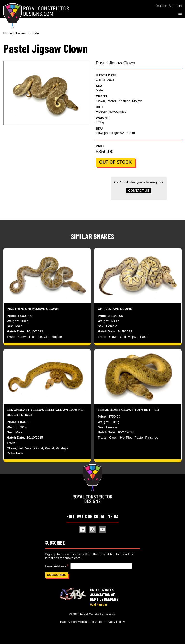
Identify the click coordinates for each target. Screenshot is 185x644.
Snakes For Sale (27, 33)
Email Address (56, 566)
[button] (46, 93)
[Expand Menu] (180, 13)
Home (8, 33)
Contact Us (139, 190)
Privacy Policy (115, 622)
